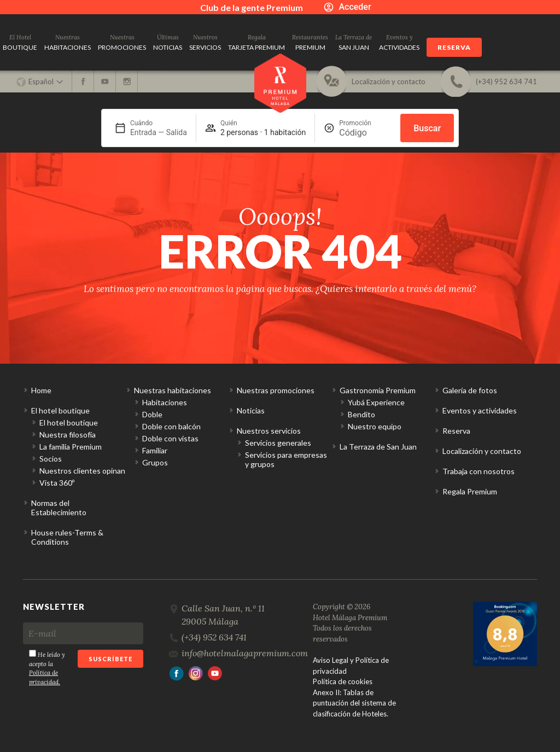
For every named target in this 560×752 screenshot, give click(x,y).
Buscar (427, 128)
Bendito (361, 414)
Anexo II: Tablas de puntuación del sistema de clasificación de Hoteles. (354, 703)
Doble (152, 414)
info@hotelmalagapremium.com (245, 653)
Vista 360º (57, 483)
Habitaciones (165, 402)
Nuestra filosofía (68, 435)
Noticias (251, 410)
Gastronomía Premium (378, 390)
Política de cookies (343, 681)
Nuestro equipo (375, 426)
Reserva (454, 47)
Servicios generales (278, 443)
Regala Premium (470, 491)
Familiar (155, 450)
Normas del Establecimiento (59, 508)
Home (41, 390)
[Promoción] (365, 133)
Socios (51, 459)
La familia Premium (71, 447)
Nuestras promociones (276, 390)
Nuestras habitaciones (173, 390)
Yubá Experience (376, 402)
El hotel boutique (60, 410)
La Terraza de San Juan (378, 447)
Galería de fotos (470, 390)
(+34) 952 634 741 (214, 637)
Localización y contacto (482, 451)
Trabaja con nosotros (479, 471)
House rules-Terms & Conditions (67, 537)
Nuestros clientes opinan (82, 471)
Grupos (155, 462)
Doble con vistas (170, 438)
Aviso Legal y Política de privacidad (351, 666)
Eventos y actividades (480, 410)
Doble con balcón (171, 426)
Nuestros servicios (269, 431)
